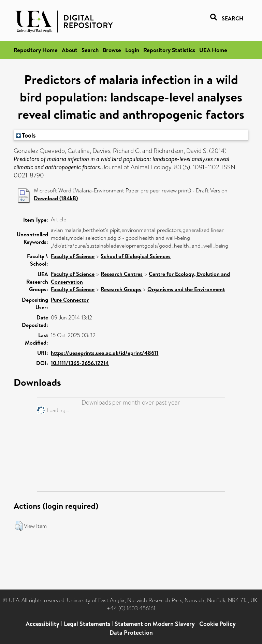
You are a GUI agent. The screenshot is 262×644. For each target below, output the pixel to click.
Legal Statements (87, 624)
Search (90, 50)
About (70, 50)
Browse (112, 50)
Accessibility (42, 624)
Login (132, 50)
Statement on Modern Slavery (155, 624)
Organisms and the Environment (186, 289)
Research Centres (122, 274)
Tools (26, 135)
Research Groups (121, 289)
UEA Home (213, 50)
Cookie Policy (217, 624)
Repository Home (36, 50)
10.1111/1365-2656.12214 (80, 363)
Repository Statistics (169, 50)
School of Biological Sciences (136, 256)
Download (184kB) (56, 198)
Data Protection (131, 633)
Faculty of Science (73, 256)
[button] (19, 526)
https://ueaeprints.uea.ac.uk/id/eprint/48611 (105, 353)
